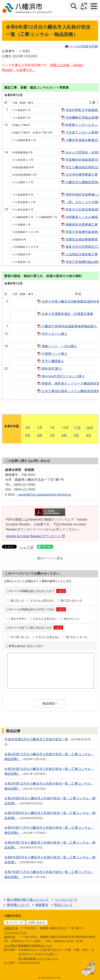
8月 (40, 435)
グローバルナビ (94, 6)
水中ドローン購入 (54, 334)
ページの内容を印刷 (82, 46)
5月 (76, 435)
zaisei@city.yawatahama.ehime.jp (45, 494)
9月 (28, 435)
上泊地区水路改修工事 (82, 254)
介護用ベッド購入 (54, 354)
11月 (77, 428)
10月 (90, 428)
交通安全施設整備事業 (82, 239)
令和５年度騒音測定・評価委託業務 (67, 314)
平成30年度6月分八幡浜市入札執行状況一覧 (36, 739)
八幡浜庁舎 (11, 928)
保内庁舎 (10, 937)
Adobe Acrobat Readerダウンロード (35, 536)
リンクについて (66, 900)
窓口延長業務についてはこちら (38, 958)
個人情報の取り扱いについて (28, 900)
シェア (27, 547)
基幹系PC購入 (52, 369)
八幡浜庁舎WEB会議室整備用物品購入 (69, 326)
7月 (52, 435)
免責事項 (42, 905)
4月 (89, 435)
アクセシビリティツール (84, 6)
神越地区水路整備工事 (82, 224)
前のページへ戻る (50, 558)
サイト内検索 (74, 6)
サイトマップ (15, 922)
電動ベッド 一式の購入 (59, 346)
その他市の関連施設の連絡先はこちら (28, 945)
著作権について (18, 905)
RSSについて (64, 905)
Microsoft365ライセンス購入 (63, 376)
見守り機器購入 (53, 361)
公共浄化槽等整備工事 (82, 174)
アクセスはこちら (15, 932)
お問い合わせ (37, 922)
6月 (64, 435)
